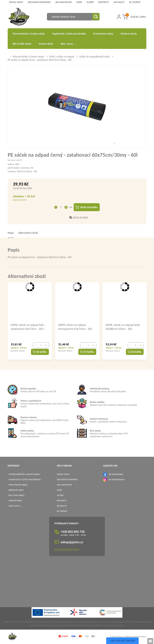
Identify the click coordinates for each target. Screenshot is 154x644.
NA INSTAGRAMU (116, 480)
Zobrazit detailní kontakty (67, 549)
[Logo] (19, 17)
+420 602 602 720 (73, 532)
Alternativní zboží (28, 233)
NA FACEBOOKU (116, 474)
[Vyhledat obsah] (96, 17)
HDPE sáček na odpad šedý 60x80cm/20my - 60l (123, 327)
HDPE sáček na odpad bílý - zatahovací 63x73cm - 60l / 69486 (28, 327)
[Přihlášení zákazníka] (119, 17)
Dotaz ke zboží (80, 217)
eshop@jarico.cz (72, 542)
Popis (11, 233)
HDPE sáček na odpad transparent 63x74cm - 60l (75, 327)
